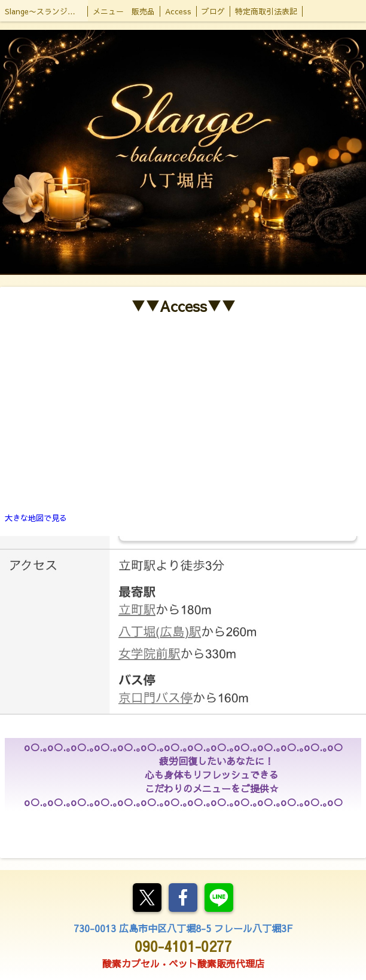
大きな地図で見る (36, 518)
